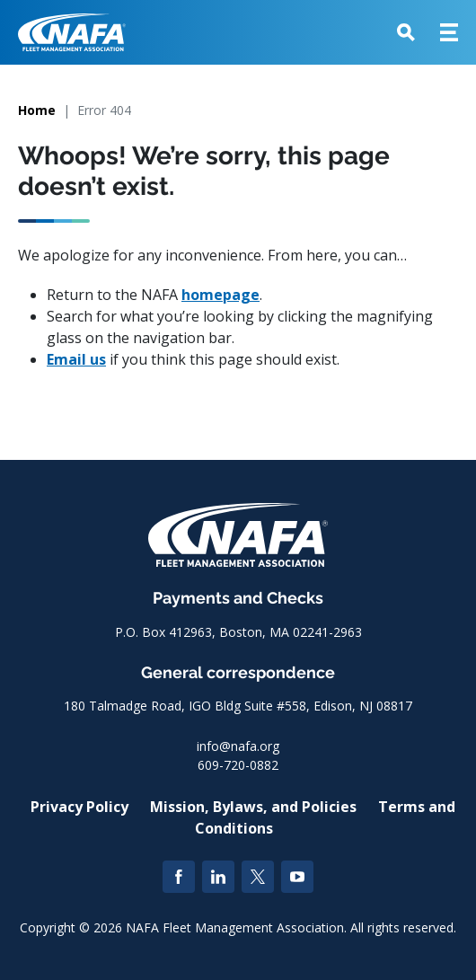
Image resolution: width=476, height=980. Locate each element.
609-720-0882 (238, 765)
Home (37, 110)
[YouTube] (297, 877)
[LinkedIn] (218, 877)
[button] (406, 32)
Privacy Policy (79, 807)
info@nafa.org (238, 746)
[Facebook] (179, 877)
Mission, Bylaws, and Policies (253, 807)
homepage (220, 295)
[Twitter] (258, 877)
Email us (76, 359)
